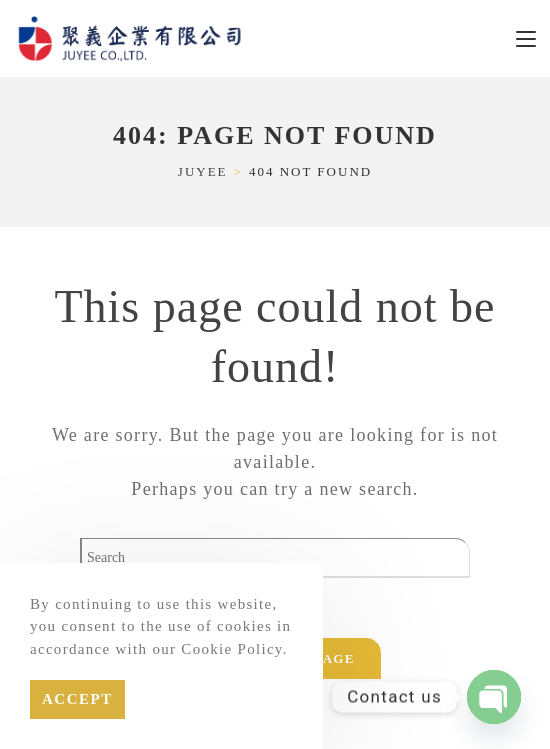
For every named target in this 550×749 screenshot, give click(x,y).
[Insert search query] (275, 558)
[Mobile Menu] (526, 38)
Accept (77, 699)
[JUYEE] (203, 171)
